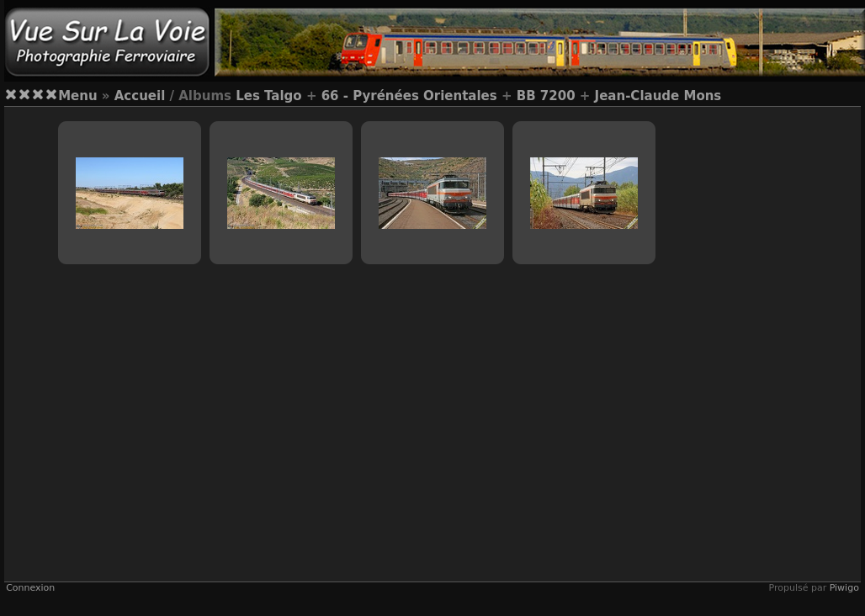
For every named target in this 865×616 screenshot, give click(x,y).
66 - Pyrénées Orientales (409, 96)
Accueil (140, 96)
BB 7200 (546, 96)
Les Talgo (269, 96)
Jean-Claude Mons (658, 96)
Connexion (30, 588)
